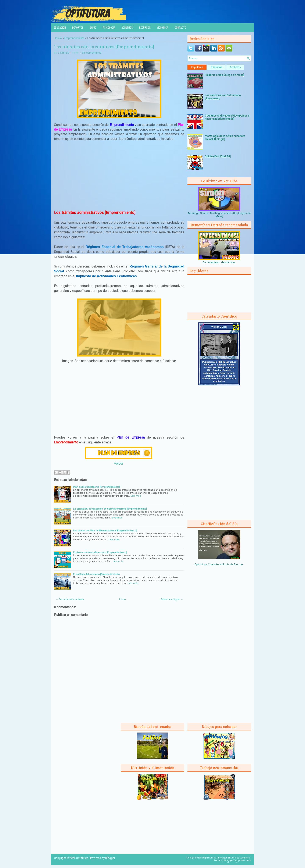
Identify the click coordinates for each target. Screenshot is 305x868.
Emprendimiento (74, 38)
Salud (93, 27)
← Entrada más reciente (70, 599)
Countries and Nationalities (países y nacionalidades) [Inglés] (227, 117)
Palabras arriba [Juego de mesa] (224, 75)
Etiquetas (216, 67)
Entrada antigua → (172, 599)
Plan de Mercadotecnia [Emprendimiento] (96, 487)
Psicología (109, 27)
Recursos (145, 27)
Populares (197, 67)
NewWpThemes (207, 858)
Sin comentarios (92, 53)
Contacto (180, 27)
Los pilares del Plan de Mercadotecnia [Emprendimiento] (105, 531)
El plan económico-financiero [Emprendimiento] (100, 552)
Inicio (59, 38)
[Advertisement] (119, 176)
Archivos (235, 67)
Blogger (239, 564)
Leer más (136, 496)
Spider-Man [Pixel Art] (218, 156)
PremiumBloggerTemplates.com (232, 860)
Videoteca (163, 27)
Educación (60, 27)
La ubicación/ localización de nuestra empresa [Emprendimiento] (110, 509)
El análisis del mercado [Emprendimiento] (97, 574)
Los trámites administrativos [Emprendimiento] (104, 47)
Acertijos (127, 27)
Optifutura (63, 53)
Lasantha (245, 858)
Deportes (78, 27)
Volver (119, 463)
